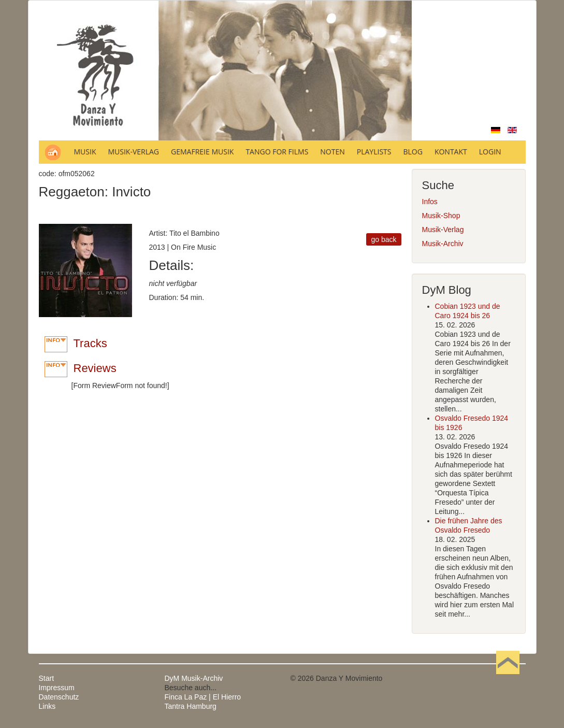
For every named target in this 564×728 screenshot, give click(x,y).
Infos (430, 202)
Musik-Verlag (443, 230)
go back (384, 239)
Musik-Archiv (443, 244)
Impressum (57, 688)
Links (47, 706)
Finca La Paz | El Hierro (203, 697)
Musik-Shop (441, 216)
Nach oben (508, 678)
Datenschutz (59, 697)
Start (47, 678)
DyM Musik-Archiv (194, 678)
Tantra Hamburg (191, 706)
